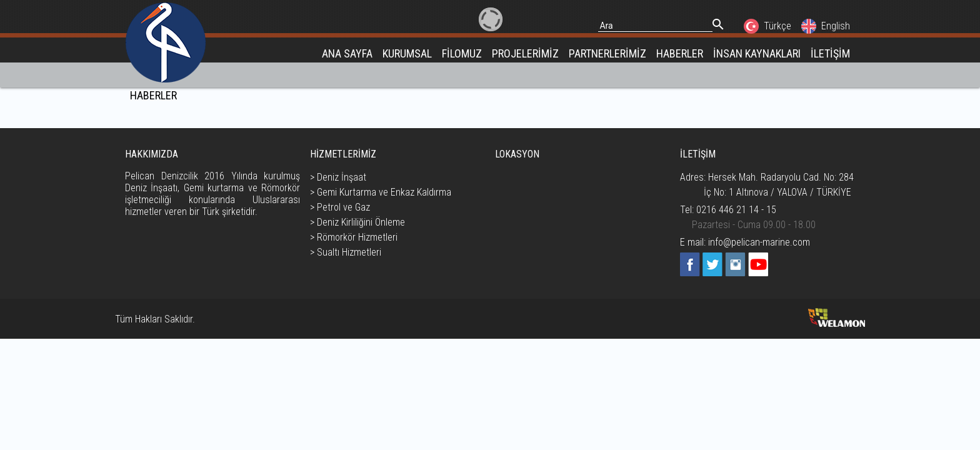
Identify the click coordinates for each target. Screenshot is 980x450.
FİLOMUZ (462, 53)
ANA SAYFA (347, 53)
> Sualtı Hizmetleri (346, 252)
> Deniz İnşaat (338, 177)
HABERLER (680, 53)
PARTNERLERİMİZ (607, 53)
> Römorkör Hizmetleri (354, 237)
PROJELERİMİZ (525, 53)
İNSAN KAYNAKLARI (757, 53)
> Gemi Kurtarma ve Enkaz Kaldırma (381, 192)
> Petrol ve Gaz (340, 207)
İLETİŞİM (830, 53)
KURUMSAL (407, 53)
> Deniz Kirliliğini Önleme (357, 222)
